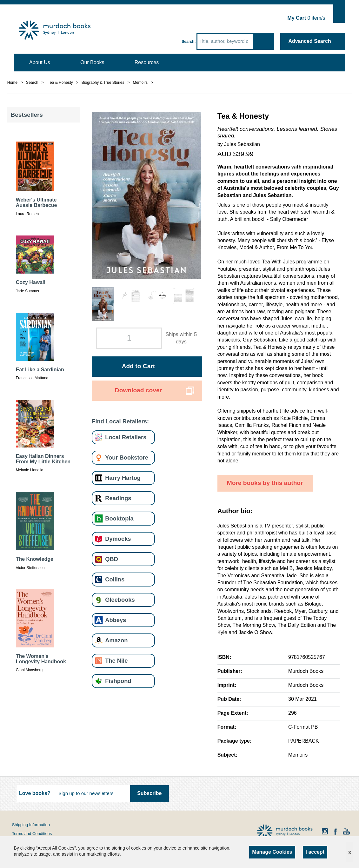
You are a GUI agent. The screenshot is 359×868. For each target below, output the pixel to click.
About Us (40, 62)
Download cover (138, 390)
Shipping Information (31, 825)
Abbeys (116, 620)
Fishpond (118, 681)
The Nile (116, 661)
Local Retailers (126, 437)
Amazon (116, 640)
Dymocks (118, 539)
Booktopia (119, 518)
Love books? (35, 793)
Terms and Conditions (32, 834)
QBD (112, 559)
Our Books (92, 62)
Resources (147, 62)
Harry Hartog (123, 478)
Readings (118, 498)
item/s (306, 18)
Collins (115, 579)
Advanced (309, 41)
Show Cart (339, 13)
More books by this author (265, 483)
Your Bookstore (127, 457)
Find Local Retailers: (120, 421)
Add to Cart (138, 366)
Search (188, 42)
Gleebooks (120, 600)
